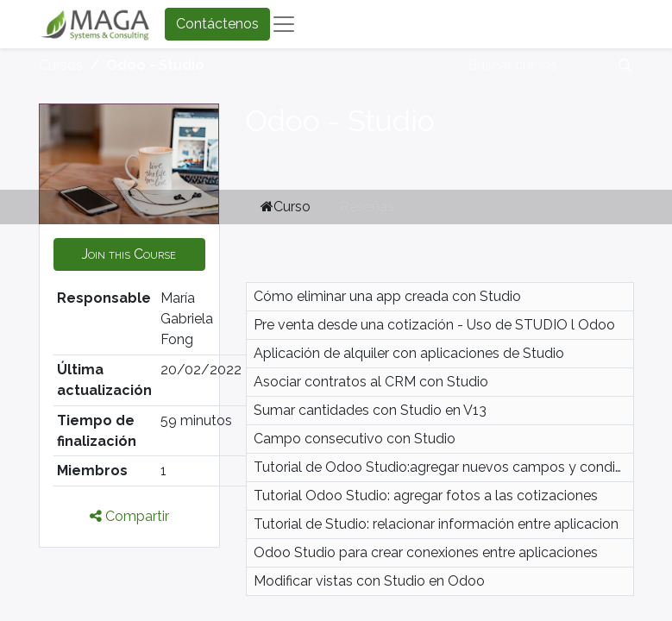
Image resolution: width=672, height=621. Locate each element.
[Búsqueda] (622, 66)
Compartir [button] (129, 516)
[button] (129, 254)
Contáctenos (217, 24)
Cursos (61, 65)
